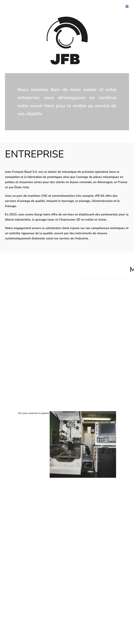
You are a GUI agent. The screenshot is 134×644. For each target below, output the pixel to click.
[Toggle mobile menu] (127, 6)
